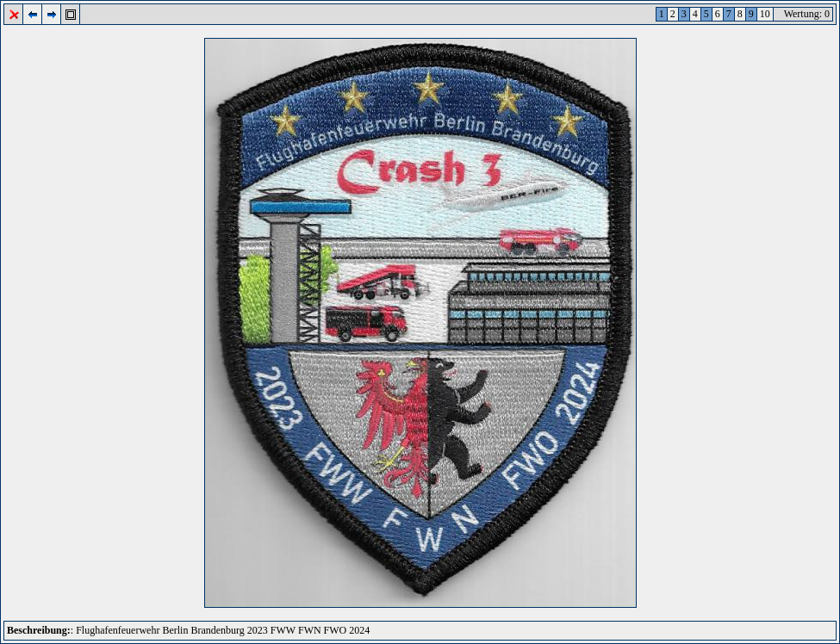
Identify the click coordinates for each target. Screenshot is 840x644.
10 (765, 14)
